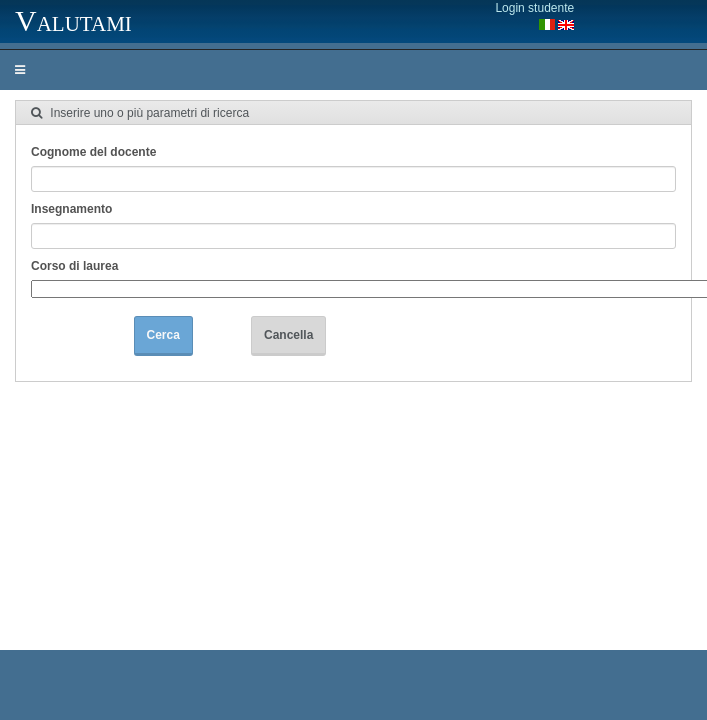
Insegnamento (71, 209)
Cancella (288, 335)
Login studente (534, 8)
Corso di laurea (74, 266)
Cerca (163, 335)
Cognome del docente (93, 152)
